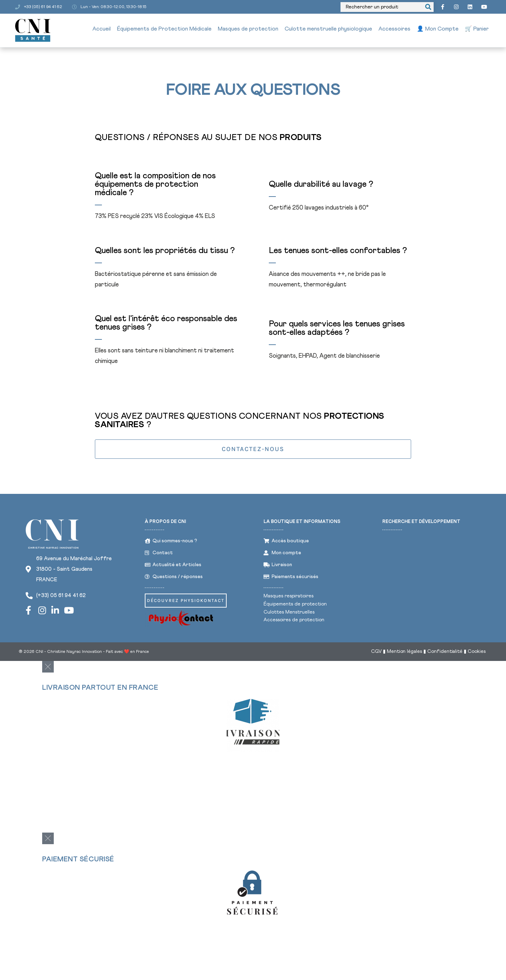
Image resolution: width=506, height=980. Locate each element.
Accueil (102, 29)
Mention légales (404, 654)
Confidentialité (445, 654)
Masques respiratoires (288, 597)
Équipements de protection (295, 605)
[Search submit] (425, 7)
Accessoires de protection (294, 621)
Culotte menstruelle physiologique (328, 29)
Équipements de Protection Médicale (164, 29)
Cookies (477, 654)
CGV (376, 654)
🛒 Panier (477, 29)
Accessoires (394, 29)
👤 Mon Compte (438, 29)
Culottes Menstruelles (289, 613)
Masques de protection (248, 29)
